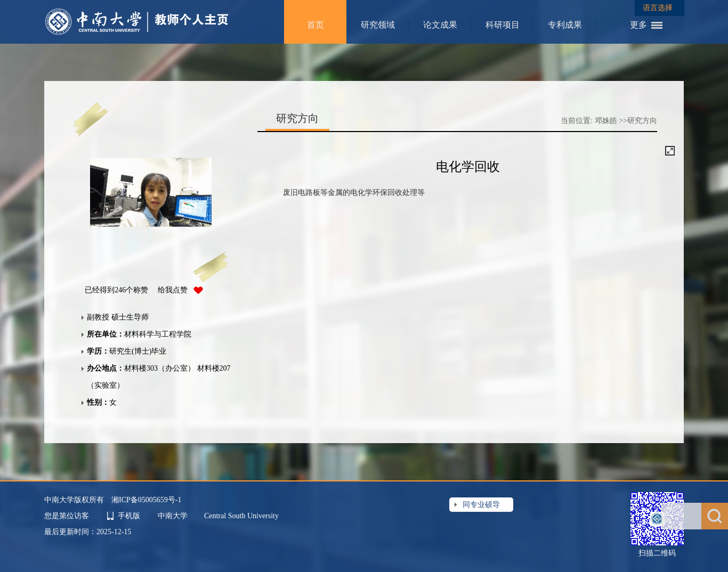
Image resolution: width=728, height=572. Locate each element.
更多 (638, 25)
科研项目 (503, 25)
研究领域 (378, 25)
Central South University (241, 516)
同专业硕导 (481, 505)
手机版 (129, 516)
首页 (316, 25)
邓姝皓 (606, 121)
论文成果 (440, 25)
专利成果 (565, 25)
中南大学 (174, 516)
